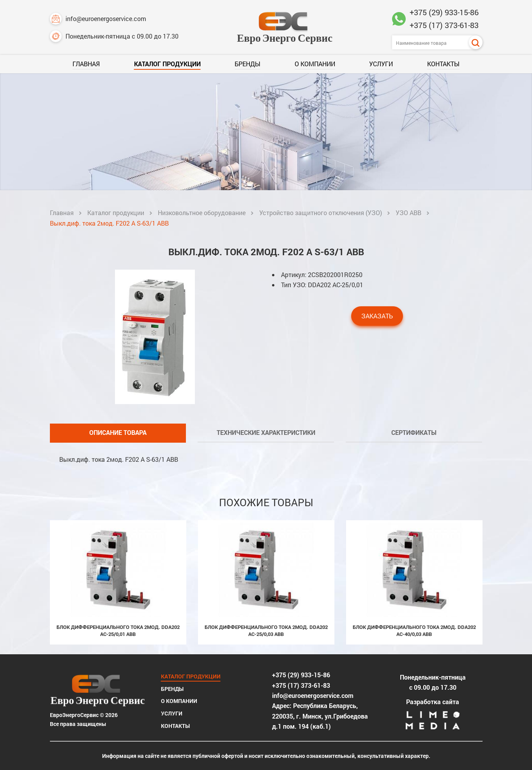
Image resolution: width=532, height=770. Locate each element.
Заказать (377, 316)
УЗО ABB (408, 213)
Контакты (443, 64)
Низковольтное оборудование (202, 213)
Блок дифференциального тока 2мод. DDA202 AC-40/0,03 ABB (414, 630)
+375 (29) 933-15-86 (444, 12)
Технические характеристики (266, 432)
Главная (86, 64)
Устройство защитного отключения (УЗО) (321, 213)
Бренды (247, 64)
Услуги (381, 64)
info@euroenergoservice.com (98, 19)
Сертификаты (414, 432)
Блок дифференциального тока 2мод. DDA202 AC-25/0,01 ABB (118, 630)
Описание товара (118, 432)
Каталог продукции (167, 64)
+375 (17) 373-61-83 (444, 25)
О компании (315, 64)
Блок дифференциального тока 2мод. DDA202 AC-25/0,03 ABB (266, 630)
